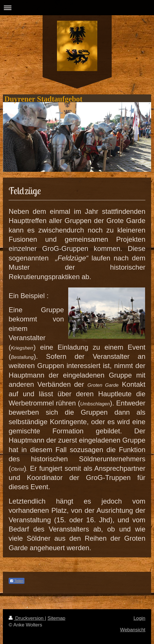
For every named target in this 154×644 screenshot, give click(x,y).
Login (139, 618)
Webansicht (133, 630)
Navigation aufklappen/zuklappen (77, 8)
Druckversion (27, 618)
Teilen (17, 581)
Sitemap (56, 618)
